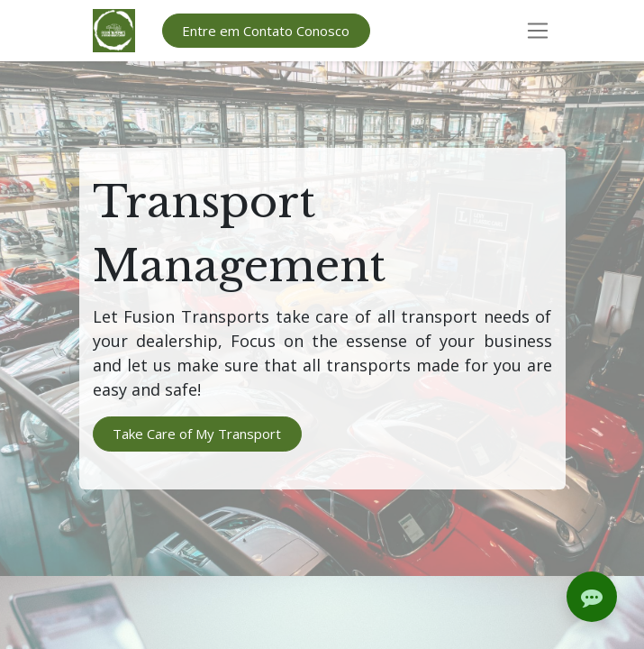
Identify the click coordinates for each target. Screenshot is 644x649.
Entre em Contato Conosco (266, 31)
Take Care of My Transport (197, 434)
